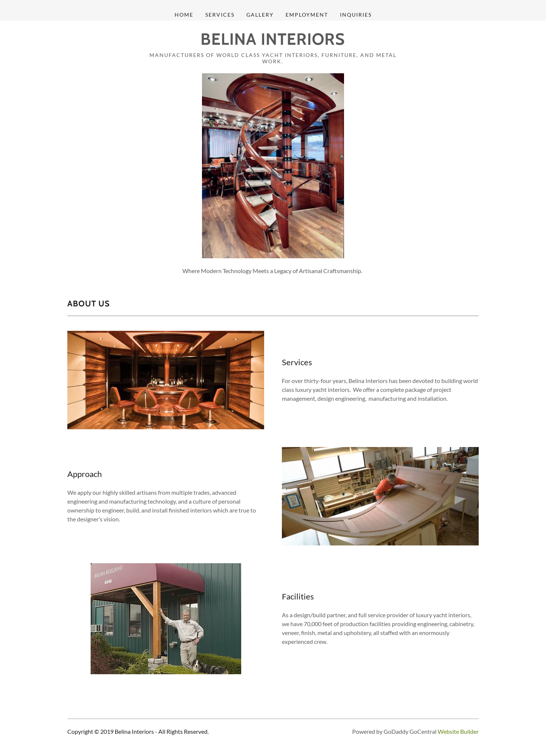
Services (220, 15)
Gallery (260, 15)
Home (184, 15)
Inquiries (356, 15)
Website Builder (458, 731)
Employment (307, 15)
